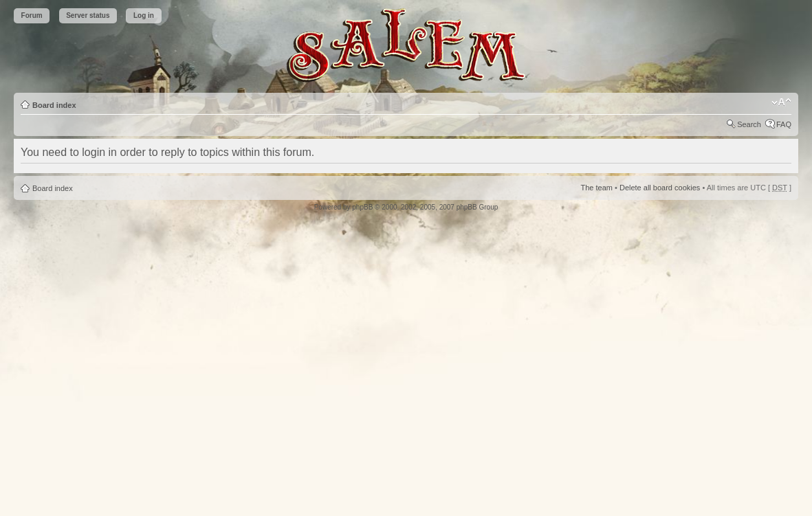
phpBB (362, 207)
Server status (88, 15)
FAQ (784, 124)
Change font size (781, 102)
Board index (54, 105)
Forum (32, 15)
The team (597, 188)
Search (749, 124)
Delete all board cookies (660, 188)
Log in (144, 15)
